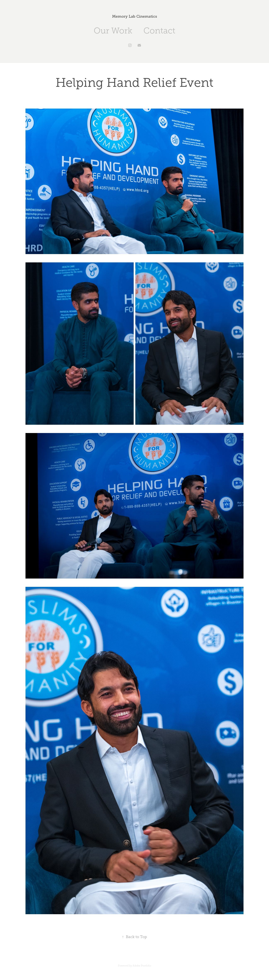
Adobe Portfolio (142, 966)
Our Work (113, 31)
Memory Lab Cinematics (135, 16)
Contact (159, 31)
